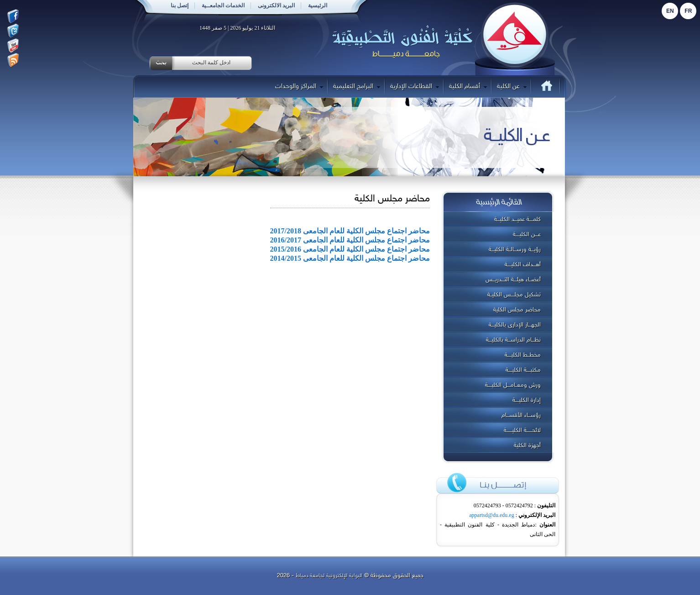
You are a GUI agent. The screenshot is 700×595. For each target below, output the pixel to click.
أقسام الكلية (468, 87)
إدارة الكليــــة (527, 400)
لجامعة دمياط (310, 576)
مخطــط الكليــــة (523, 355)
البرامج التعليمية (357, 87)
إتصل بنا (180, 5)
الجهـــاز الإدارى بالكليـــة (515, 325)
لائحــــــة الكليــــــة (522, 431)
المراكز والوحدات (299, 87)
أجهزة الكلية (527, 446)
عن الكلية (512, 87)
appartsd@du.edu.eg (491, 515)
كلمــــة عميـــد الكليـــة (517, 220)
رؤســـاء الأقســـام (521, 416)
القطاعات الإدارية (415, 87)
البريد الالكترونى (276, 5)
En (670, 11)
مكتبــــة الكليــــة (523, 370)
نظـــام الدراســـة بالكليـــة (513, 340)
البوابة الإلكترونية (344, 576)
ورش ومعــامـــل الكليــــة (513, 385)
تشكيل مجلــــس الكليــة (514, 295)
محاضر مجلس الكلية (517, 310)
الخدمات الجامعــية (223, 5)
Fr (688, 11)
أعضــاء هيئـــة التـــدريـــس (513, 280)
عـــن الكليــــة (527, 235)
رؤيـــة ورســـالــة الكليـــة (515, 250)
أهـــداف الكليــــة (523, 265)
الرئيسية (318, 5)
